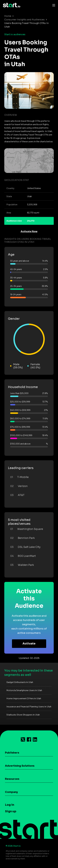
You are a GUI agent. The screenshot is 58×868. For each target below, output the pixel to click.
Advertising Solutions (20, 766)
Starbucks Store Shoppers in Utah (23, 715)
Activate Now (29, 231)
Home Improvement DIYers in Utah (24, 699)
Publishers (12, 753)
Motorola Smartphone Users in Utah (24, 690)
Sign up (11, 811)
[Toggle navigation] (53, 5)
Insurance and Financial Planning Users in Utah (29, 707)
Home (8, 16)
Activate (29, 644)
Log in (10, 805)
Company (11, 792)
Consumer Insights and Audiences (24, 20)
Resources (12, 779)
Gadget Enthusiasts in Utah (20, 682)
